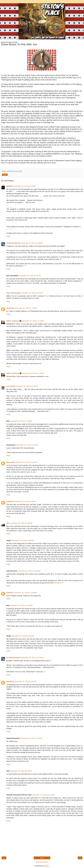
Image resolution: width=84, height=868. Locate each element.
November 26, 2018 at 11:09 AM (25, 593)
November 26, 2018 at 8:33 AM (26, 462)
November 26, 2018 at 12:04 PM (23, 636)
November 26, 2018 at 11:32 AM (21, 605)
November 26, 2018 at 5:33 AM (32, 293)
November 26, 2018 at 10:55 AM (29, 571)
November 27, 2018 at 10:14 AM (43, 795)
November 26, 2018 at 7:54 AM (21, 421)
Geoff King (10, 308)
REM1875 (10, 186)
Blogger (46, 866)
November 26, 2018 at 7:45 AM (27, 386)
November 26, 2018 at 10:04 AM (23, 540)
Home (42, 858)
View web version (42, 862)
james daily (11, 462)
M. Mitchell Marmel (13, 243)
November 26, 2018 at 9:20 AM (21, 523)
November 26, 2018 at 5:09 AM (30, 276)
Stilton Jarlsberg (13, 321)
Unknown (10, 501)
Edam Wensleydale (13, 293)
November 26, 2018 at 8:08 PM (21, 771)
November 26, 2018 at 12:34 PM (32, 658)
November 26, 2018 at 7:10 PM (31, 738)
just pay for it (58, 583)
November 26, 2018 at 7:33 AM (26, 308)
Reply (8, 236)
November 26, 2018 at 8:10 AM (27, 445)
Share (5, 175)
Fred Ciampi (11, 386)
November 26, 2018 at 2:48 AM (32, 243)
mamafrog (10, 681)
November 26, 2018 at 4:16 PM (25, 681)
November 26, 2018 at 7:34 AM (33, 321)
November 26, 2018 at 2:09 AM (25, 186)
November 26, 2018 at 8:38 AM (25, 501)
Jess (8, 523)
